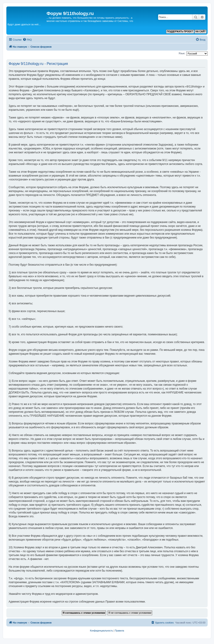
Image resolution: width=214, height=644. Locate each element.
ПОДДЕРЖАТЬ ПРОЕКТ (180, 32)
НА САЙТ (200, 32)
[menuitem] (27, 40)
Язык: (182, 53)
